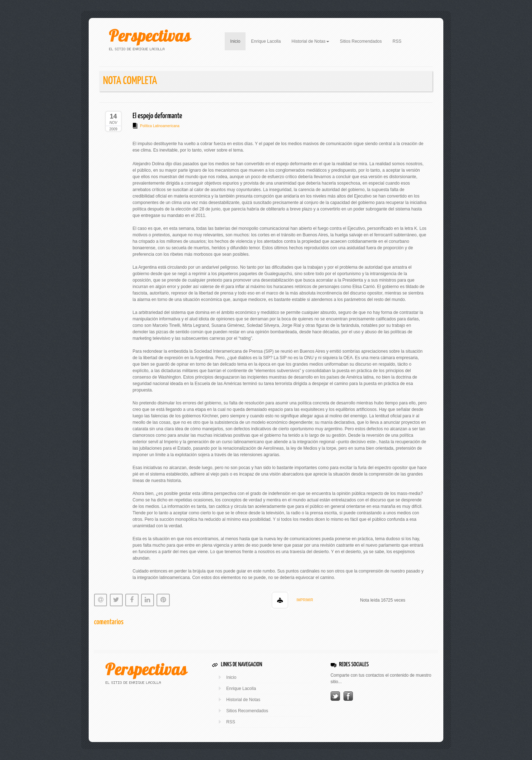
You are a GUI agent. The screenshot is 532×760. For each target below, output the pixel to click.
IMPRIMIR (305, 600)
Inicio (238, 41)
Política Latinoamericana (160, 126)
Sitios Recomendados (361, 41)
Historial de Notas (243, 700)
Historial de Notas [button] (310, 41)
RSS (397, 41)
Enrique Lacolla (266, 41)
